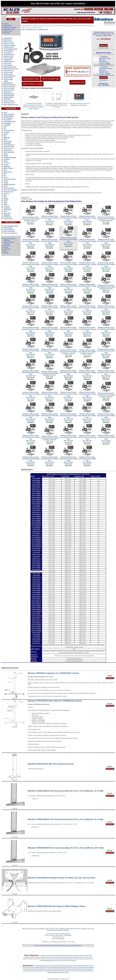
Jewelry (30, 959)
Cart (27, 929)
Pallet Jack (83, 959)
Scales (23, 30)
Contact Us (32, 929)
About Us (37, 946)
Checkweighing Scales (10, 49)
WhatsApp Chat (56, 942)
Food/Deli (61, 957)
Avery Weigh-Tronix (10, 122)
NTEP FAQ (7, 246)
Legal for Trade (8, 78)
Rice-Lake (42, 971)
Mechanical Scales (9, 29)
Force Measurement (87, 957)
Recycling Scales (9, 94)
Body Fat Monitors (9, 230)
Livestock (35, 959)
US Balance (7, 208)
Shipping (46, 961)
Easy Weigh (7, 143)
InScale (31, 969)
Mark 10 (6, 165)
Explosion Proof (8, 56)
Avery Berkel (7, 120)
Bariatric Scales (8, 42)
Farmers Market (8, 58)
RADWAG (33, 971)
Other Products (11, 222)
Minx (5, 170)
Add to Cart (110, 678)
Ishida (5, 161)
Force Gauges (8, 65)
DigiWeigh (7, 138)
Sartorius (6, 194)
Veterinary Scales (9, 101)
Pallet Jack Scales (9, 88)
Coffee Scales (8, 228)
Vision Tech (7, 213)
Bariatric (72, 955)
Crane (52, 957)
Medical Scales (8, 83)
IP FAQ (6, 247)
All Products (44, 946)
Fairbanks (68, 967)
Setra (5, 197)
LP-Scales (47, 969)
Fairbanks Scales (9, 147)
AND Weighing (8, 118)
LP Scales (7, 163)
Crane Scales (8, 53)
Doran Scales (8, 141)
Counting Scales (9, 51)
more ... (41, 27)
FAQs (52, 929)
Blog (5, 251)
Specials (6, 24)
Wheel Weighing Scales (11, 105)
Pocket (88, 959)
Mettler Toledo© (8, 168)
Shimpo (6, 199)
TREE (5, 204)
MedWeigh (7, 167)
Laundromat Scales (9, 76)
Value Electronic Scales (45, 955)
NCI (5, 176)
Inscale (6, 156)
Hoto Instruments (9, 152)
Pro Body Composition (11, 233)
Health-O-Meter (82, 967)
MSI (5, 174)
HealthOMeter (8, 150)
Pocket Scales (8, 31)
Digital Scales (8, 26)
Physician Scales (9, 90)
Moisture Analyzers (9, 87)
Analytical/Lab (8, 38)
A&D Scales (57, 966)
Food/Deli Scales (9, 62)
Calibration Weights (10, 45)
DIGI (5, 136)
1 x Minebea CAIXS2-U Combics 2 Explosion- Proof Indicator (79, 104)
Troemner (7, 206)
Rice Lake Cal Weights (10, 190)
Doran (48, 967)
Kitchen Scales (8, 74)
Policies (57, 929)
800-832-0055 (66, 934)
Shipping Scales (9, 97)
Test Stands (7, 99)
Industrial (25, 959)
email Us (85, 72)
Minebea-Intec (71, 969)
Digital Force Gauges (10, 27)
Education (56, 957)
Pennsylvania (90, 969)
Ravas (5, 186)
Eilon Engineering (9, 145)
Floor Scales (7, 63)
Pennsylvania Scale (9, 179)
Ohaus (6, 177)
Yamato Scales (8, 219)
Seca (5, 195)
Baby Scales (7, 40)
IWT (28, 969)
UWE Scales (7, 210)
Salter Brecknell (8, 192)
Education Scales (9, 54)
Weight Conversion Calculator (61, 930)
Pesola (6, 181)
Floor (80, 957)
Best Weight (7, 123)
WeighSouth (7, 217)
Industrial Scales (9, 71)
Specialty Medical (9, 96)
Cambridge (7, 125)
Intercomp (7, 159)
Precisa (6, 183)
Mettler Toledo (64, 969)
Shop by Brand (11, 109)
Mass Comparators (9, 231)
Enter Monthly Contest (43, 929)
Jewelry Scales (8, 72)
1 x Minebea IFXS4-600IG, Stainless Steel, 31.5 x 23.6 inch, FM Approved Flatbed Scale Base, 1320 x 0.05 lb (33, 106)
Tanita (5, 201)
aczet (35, 966)
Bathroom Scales (9, 44)
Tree (77, 971)
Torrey (6, 203)
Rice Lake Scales (9, 188)
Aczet (5, 113)
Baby (68, 955)
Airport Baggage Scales (11, 226)
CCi (5, 129)
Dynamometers (68, 957)
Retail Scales (8, 92)
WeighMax (7, 215)
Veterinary (66, 961)
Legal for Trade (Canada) (55, 959)
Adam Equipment (9, 114)
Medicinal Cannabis (10, 85)
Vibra (5, 212)
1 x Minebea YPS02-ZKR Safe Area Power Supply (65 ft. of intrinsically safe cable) (56, 105)
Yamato (67, 972)
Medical (68, 959)
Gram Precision (8, 149)
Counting (47, 957)
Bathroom (77, 955)
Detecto (6, 134)
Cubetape (7, 132)
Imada (5, 154)
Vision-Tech (50, 972)
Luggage (64, 959)
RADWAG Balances (9, 185)
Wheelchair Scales (9, 103)
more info (15, 698)
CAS (5, 127)
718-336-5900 (67, 935)
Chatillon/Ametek (9, 131)
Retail (91, 959)
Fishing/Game (8, 60)
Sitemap (6, 253)
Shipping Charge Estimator (67, 929)
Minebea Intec (8, 172)
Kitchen (39, 959)
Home (89, 929)
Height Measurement (10, 67)
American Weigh (9, 116)
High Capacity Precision (11, 69)
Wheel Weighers (73, 961)
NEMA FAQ (7, 249)
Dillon (5, 140)
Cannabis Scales (9, 47)
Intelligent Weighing (10, 158)
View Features (103, 80)
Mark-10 (52, 969)
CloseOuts (7, 33)
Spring (41, 961)
